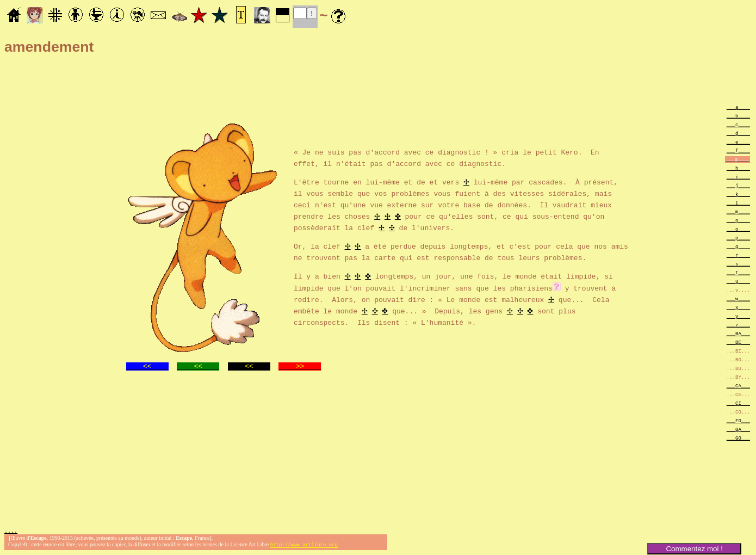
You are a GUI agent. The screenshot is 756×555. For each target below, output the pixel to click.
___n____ (738, 220)
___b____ (738, 116)
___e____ (738, 142)
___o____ (738, 229)
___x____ (738, 307)
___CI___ (738, 403)
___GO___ (738, 438)
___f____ (738, 150)
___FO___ (738, 420)
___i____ (738, 177)
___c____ (738, 124)
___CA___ (738, 386)
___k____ (738, 194)
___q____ (738, 246)
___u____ (738, 281)
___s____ (738, 264)
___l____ (738, 203)
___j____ (738, 185)
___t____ (738, 272)
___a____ (738, 107)
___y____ (738, 316)
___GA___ (738, 429)
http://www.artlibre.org (304, 546)
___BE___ (738, 342)
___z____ (738, 325)
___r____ (738, 255)
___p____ (738, 238)
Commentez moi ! (694, 549)
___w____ (738, 298)
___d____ (738, 133)
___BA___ (738, 333)
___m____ (738, 211)
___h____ (738, 168)
